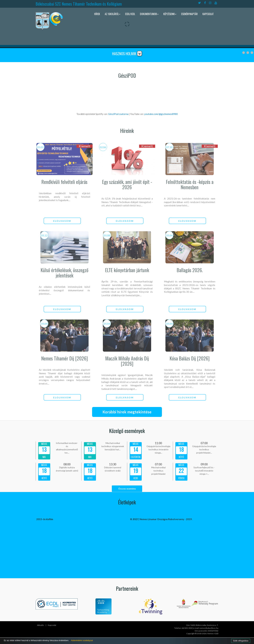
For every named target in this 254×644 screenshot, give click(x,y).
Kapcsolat (208, 14)
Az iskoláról (113, 14)
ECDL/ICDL (130, 14)
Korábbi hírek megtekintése (127, 412)
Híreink (127, 131)
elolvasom (62, 221)
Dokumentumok (149, 14)
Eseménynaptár (189, 14)
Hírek (97, 14)
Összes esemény (127, 489)
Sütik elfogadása (241, 641)
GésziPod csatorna (118, 114)
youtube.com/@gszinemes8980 (161, 114)
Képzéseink (170, 14)
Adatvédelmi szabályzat (82, 640)
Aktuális (41, 625)
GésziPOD (127, 75)
